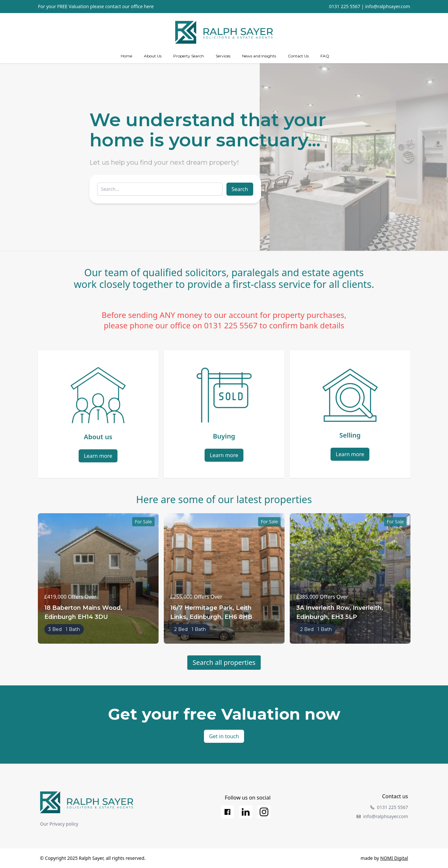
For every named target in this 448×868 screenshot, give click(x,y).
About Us (153, 56)
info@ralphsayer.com (388, 6)
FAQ (325, 56)
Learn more (98, 456)
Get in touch (224, 736)
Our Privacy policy (59, 824)
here (149, 6)
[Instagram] (264, 812)
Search (240, 189)
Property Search (189, 56)
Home (126, 56)
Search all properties (224, 662)
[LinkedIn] (246, 812)
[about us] (153, 56)
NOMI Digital (394, 858)
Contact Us (298, 56)
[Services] (223, 56)
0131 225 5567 (345, 6)
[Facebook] (227, 812)
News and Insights (259, 56)
